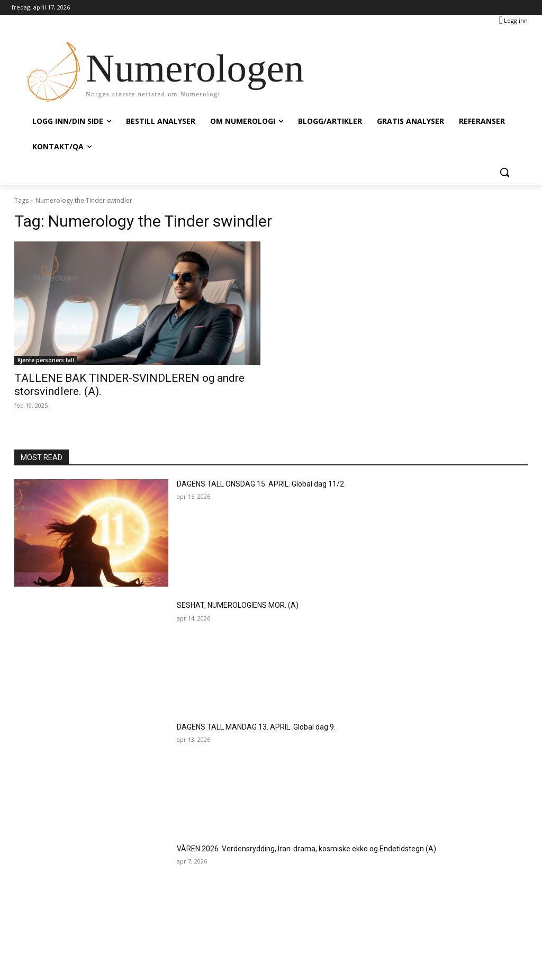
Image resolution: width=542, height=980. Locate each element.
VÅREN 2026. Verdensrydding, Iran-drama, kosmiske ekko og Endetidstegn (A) (306, 849)
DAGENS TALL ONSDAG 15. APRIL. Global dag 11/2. (261, 484)
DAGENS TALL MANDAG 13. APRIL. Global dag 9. (256, 727)
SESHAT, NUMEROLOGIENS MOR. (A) (238, 605)
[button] (504, 172)
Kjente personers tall (46, 360)
